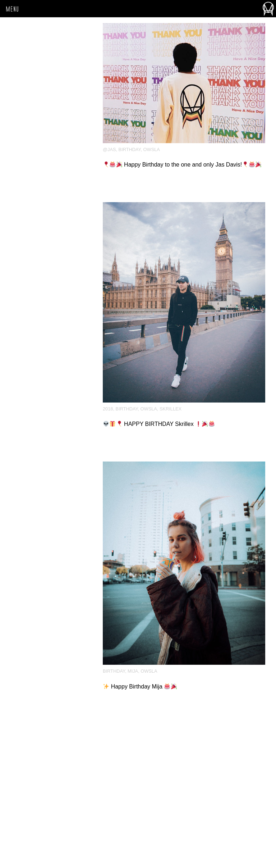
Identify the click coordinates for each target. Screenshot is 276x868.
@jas (109, 149)
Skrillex (171, 409)
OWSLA (152, 149)
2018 (108, 409)
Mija (133, 671)
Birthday (130, 149)
